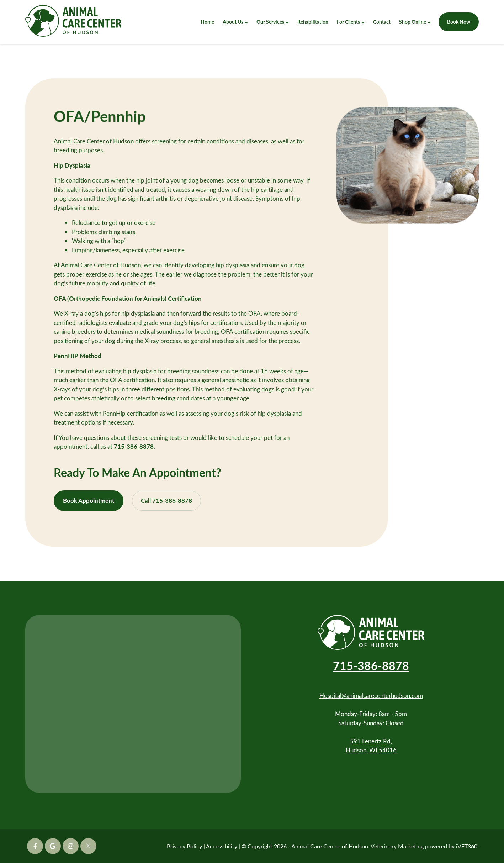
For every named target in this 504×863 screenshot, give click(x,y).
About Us (233, 22)
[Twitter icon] (88, 846)
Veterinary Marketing (397, 846)
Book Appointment (89, 500)
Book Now (459, 22)
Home (207, 22)
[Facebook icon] (35, 846)
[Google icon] (53, 846)
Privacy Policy (184, 846)
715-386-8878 (134, 446)
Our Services (270, 22)
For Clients (348, 22)
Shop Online (413, 22)
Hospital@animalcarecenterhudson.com (371, 696)
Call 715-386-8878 (166, 500)
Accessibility (222, 846)
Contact (382, 22)
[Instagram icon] (71, 846)
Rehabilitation (313, 22)
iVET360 (467, 846)
